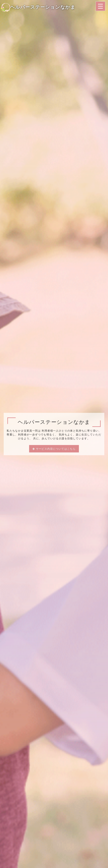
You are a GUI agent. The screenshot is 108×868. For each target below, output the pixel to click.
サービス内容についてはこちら (56, 449)
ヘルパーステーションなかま (38, 7)
